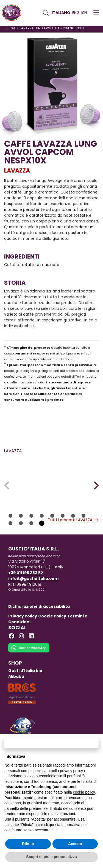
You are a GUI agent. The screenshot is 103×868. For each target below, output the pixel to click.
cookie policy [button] (84, 792)
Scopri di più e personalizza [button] (51, 857)
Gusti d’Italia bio (25, 696)
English (80, 13)
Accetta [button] (75, 844)
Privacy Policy (23, 642)
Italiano (61, 13)
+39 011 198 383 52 (26, 598)
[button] (96, 13)
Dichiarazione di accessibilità (39, 632)
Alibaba (16, 702)
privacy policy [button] (71, 771)
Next (95, 498)
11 (31, 549)
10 (21, 549)
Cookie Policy (52, 642)
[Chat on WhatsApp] (29, 677)
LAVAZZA (17, 170)
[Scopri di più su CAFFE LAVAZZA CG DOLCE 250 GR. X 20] (27, 477)
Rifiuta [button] (28, 844)
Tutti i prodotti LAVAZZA (73, 545)
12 (42, 549)
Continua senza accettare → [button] (51, 743)
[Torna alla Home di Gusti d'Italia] (14, 13)
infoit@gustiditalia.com (33, 604)
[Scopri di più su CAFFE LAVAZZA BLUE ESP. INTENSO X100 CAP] (76, 477)
